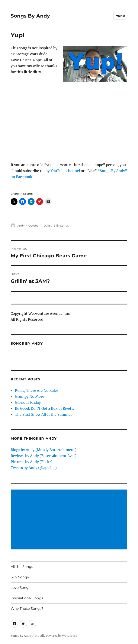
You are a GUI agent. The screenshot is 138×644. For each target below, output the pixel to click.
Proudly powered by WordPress (56, 636)
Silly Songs (61, 226)
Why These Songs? (27, 609)
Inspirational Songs (27, 598)
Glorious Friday (28, 402)
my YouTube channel (62, 171)
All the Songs (22, 567)
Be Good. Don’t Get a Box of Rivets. (44, 408)
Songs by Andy (27, 344)
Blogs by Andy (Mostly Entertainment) (44, 450)
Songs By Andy (30, 16)
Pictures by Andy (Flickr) (31, 462)
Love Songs (20, 588)
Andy (21, 226)
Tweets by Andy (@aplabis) (34, 468)
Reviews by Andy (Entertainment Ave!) (44, 456)
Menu (120, 16)
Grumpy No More (30, 396)
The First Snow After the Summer (43, 414)
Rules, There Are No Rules (37, 390)
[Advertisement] (70, 520)
